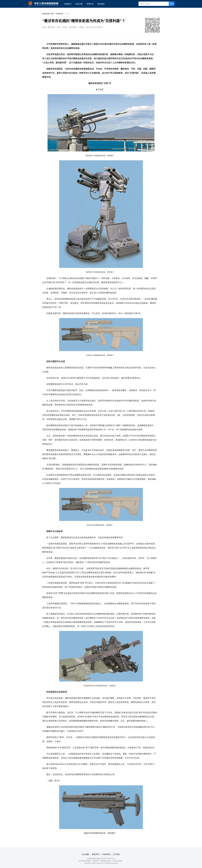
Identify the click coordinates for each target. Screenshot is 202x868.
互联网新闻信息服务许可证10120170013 (101, 859)
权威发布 (68, 4)
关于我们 (117, 854)
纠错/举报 (106, 854)
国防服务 (101, 4)
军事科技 (60, 14)
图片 (53, 14)
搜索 (172, 4)
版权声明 (96, 854)
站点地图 (85, 854)
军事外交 (90, 4)
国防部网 (46, 14)
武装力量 (79, 4)
